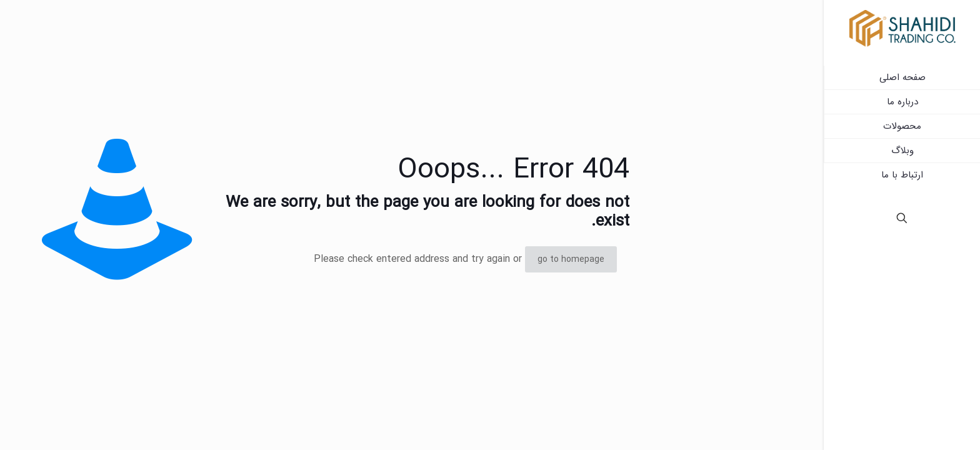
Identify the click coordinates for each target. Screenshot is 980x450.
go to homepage (571, 259)
